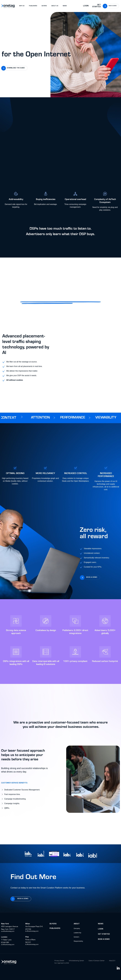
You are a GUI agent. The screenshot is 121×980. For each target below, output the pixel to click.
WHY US (22, 6)
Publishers (55, 928)
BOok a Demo (104, 939)
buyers (53, 924)
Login (86, 6)
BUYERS (44, 6)
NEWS (65, 6)
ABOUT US (55, 6)
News (101, 924)
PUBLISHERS (33, 6)
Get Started (97, 6)
